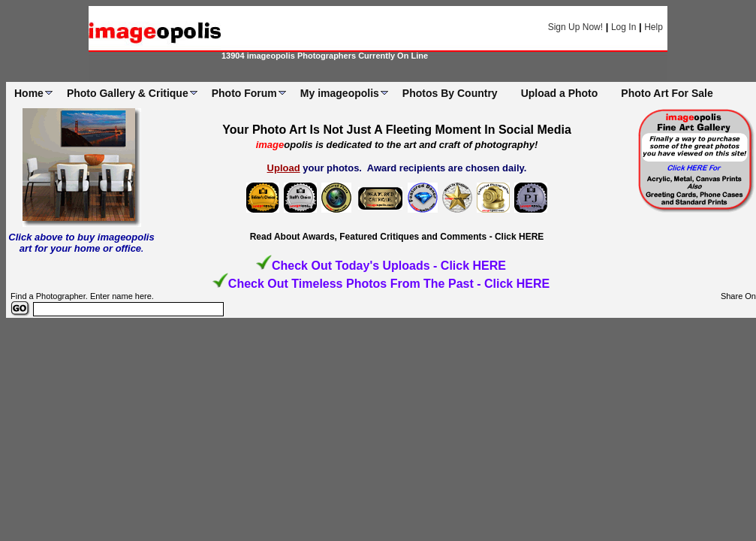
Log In (623, 27)
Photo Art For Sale (667, 93)
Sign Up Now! (575, 27)
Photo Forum (244, 93)
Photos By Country (450, 93)
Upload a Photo (560, 93)
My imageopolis (340, 93)
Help (654, 27)
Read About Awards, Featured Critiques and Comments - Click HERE (397, 237)
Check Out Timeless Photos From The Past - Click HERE (389, 284)
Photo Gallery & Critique (128, 93)
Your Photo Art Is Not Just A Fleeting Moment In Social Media (397, 130)
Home (29, 93)
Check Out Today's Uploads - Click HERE (389, 266)
